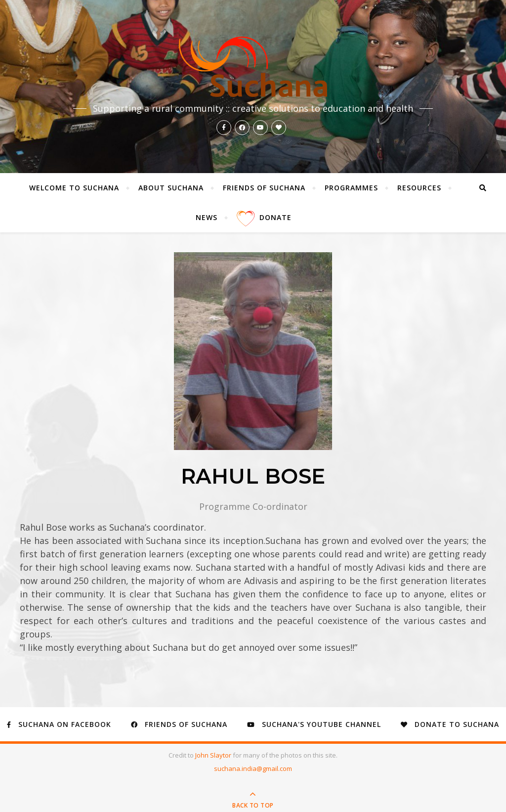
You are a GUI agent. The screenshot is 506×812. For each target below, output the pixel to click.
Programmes (351, 188)
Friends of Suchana (264, 188)
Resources (419, 188)
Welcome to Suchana (74, 188)
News (207, 217)
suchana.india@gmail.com (253, 768)
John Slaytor (214, 755)
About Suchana (171, 188)
